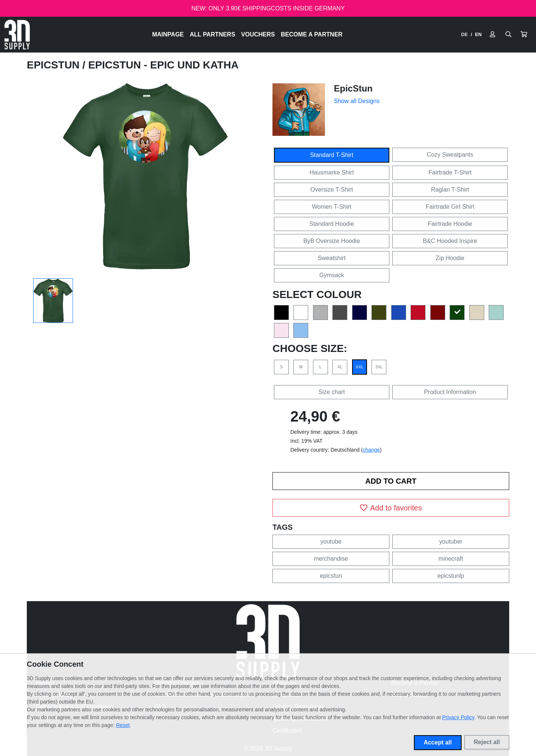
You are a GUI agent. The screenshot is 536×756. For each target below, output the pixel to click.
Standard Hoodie (332, 224)
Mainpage (168, 34)
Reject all (487, 742)
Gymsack (332, 275)
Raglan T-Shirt (450, 190)
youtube (331, 542)
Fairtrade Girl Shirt (450, 207)
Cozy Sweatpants (450, 155)
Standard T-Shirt (332, 155)
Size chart (331, 392)
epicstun (331, 576)
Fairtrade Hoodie (450, 224)
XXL (359, 367)
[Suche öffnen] (508, 35)
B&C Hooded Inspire (450, 241)
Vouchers (258, 34)
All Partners (213, 34)
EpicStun (55, 65)
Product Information (450, 392)
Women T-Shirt (332, 207)
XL (340, 367)
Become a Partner (312, 34)
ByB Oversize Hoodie (332, 241)
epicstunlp (451, 576)
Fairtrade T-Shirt (450, 172)
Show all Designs (357, 101)
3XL (379, 367)
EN (478, 34)
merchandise (331, 559)
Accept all (438, 742)
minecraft (451, 559)
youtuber (451, 542)
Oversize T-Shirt (332, 190)
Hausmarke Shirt (331, 172)
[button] (524, 35)
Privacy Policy (458, 717)
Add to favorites (391, 508)
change (371, 450)
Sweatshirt (332, 258)
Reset (123, 725)
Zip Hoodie (450, 258)
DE (465, 34)
